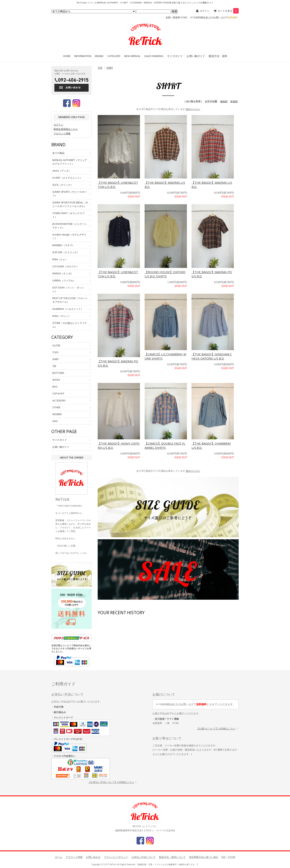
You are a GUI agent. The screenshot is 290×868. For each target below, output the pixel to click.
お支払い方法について (144, 857)
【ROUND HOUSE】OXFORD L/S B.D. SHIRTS (165, 274)
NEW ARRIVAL (132, 56)
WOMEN (57, 414)
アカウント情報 (62, 133)
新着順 (234, 101)
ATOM (232, 857)
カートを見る (228, 11)
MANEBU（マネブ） (63, 245)
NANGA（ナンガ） (63, 273)
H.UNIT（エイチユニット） (67, 178)
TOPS (55, 352)
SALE (55, 421)
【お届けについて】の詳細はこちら (216, 729)
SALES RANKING (154, 56)
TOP (100, 68)
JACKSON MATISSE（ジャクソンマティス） (70, 226)
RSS (223, 857)
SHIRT (110, 68)
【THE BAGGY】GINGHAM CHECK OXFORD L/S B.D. (212, 356)
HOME (67, 56)
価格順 (224, 101)
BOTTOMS (58, 373)
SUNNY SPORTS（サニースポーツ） (69, 194)
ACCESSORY (59, 401)
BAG (55, 387)
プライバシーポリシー (116, 857)
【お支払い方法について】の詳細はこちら (111, 782)
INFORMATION (83, 56)
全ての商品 (58, 153)
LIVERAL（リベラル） (64, 281)
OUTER (56, 346)
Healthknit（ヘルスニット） (68, 309)
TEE (54, 366)
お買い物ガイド (196, 56)
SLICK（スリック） (63, 185)
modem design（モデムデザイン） (69, 236)
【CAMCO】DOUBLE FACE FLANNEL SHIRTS (165, 445)
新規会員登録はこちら (66, 129)
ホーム (59, 857)
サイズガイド (175, 56)
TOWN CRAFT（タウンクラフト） (68, 215)
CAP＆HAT (58, 394)
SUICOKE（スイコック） (66, 252)
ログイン (205, 11)
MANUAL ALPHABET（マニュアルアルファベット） (70, 162)
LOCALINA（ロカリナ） (65, 266)
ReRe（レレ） (60, 259)
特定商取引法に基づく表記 (204, 857)
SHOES (56, 380)
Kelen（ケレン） (62, 316)
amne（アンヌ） (62, 171)
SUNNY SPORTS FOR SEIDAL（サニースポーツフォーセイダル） (70, 204)
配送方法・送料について (172, 857)
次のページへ (193, 109)
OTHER (56, 407)
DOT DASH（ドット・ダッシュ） (68, 289)
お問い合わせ (93, 857)
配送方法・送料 (218, 56)
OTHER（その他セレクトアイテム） (70, 325)
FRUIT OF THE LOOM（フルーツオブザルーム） (70, 300)
